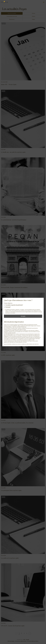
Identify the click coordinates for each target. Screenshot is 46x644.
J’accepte (23, 316)
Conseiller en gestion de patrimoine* (14, 305)
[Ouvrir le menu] (44, 2)
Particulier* (8, 307)
